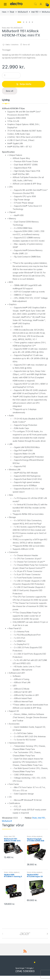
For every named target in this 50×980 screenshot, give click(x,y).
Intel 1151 (35, 12)
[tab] (6, 147)
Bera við (26, 90)
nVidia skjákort (37, 882)
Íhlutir (12, 12)
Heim (4, 12)
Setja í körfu (25, 130)
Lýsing (6, 146)
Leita (35, 4)
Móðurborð (23, 12)
